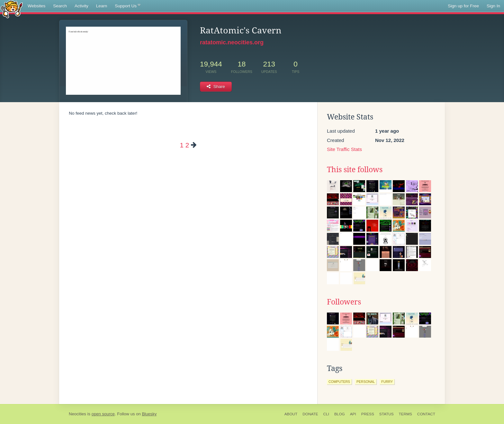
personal (366, 382)
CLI (326, 414)
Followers (344, 302)
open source (103, 414)
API (353, 414)
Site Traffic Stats (344, 149)
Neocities (77, 414)
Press (368, 414)
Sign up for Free (463, 6)
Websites (36, 6)
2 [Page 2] (187, 145)
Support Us (127, 6)
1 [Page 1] (181, 145)
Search (60, 6)
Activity (81, 6)
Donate (310, 414)
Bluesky (149, 414)
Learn (102, 6)
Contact (426, 414)
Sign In (493, 6)
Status (387, 414)
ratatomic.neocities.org (232, 42)
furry (387, 382)
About (291, 414)
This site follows (355, 170)
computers (339, 382)
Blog (340, 414)
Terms (405, 414)
